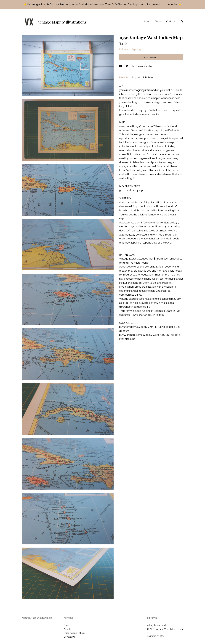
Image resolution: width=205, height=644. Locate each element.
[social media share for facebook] (121, 66)
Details (124, 78)
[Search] (182, 22)
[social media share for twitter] (127, 66)
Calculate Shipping (130, 49)
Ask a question (146, 66)
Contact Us (69, 637)
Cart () (171, 22)
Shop (147, 22)
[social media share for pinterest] (133, 66)
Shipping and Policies (75, 633)
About (158, 22)
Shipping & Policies (143, 78)
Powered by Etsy (156, 636)
